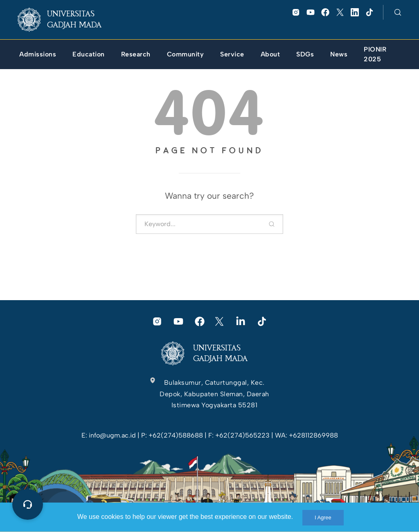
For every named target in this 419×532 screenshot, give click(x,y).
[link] (66, 20)
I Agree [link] (323, 517)
